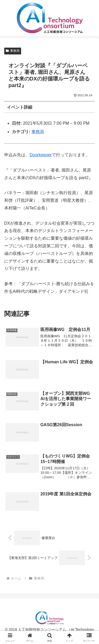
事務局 (13, 51)
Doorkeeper (41, 155)
